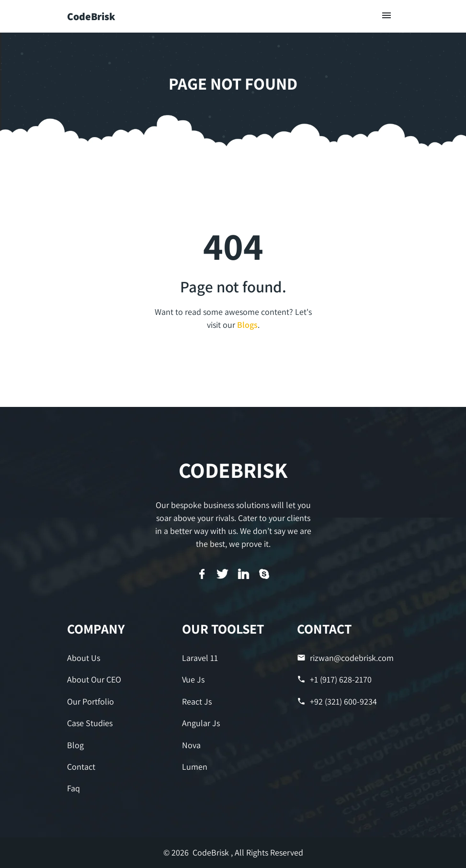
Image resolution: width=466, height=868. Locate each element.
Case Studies (90, 723)
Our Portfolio (91, 701)
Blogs (247, 325)
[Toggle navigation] (386, 16)
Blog (75, 745)
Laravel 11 (200, 658)
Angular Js (201, 723)
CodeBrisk (91, 16)
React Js (197, 701)
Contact (81, 767)
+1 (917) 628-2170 (334, 679)
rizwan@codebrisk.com (345, 658)
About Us (84, 658)
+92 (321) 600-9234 (337, 701)
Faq (74, 788)
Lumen (195, 767)
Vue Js (193, 679)
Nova (191, 745)
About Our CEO (94, 679)
